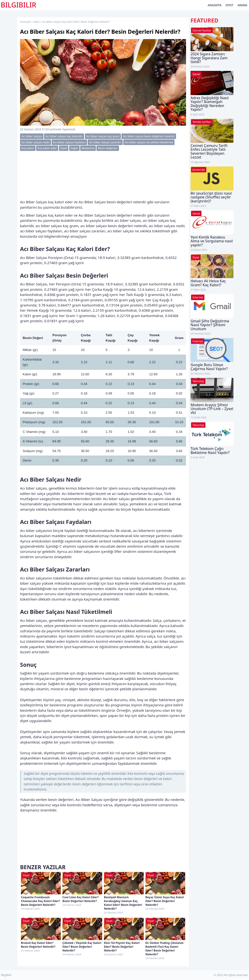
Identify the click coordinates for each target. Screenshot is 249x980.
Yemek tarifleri (202, 122)
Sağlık (74, 148)
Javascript (199, 170)
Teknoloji (198, 381)
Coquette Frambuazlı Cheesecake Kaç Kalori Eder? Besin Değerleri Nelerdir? (40, 901)
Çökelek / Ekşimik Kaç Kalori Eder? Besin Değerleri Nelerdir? (82, 947)
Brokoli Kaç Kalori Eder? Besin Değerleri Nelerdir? (38, 945)
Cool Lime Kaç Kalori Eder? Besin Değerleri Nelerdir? (80, 899)
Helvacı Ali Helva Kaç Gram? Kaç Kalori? (208, 283)
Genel (196, 74)
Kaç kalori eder (47, 148)
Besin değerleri (108, 148)
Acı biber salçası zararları (105, 142)
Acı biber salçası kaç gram (103, 136)
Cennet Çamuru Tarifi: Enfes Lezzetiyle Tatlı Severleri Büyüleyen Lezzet (209, 151)
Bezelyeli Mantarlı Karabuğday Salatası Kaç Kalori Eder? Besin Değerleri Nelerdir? (123, 903)
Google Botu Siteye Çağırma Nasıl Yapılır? (209, 367)
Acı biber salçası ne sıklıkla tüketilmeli (149, 142)
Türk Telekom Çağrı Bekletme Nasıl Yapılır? (210, 450)
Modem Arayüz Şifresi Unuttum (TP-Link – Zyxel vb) (212, 409)
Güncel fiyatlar (202, 30)
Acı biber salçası (32, 136)
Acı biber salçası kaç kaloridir (64, 136)
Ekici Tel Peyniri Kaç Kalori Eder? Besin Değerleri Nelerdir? (122, 947)
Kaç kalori (28, 148)
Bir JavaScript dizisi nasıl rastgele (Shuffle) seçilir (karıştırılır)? (211, 197)
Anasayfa (215, 5)
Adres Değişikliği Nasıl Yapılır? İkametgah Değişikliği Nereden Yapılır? (210, 104)
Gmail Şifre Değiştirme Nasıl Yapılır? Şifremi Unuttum (210, 325)
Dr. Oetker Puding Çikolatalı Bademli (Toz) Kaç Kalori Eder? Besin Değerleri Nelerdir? (164, 949)
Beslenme (88, 148)
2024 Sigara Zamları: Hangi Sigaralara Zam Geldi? (209, 58)
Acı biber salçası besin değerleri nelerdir (149, 136)
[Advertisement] (103, 175)
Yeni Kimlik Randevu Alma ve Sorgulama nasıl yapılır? (212, 241)
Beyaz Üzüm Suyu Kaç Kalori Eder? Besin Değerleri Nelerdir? (165, 901)
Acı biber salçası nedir (36, 142)
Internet (198, 297)
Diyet (230, 5)
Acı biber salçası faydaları (69, 142)
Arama (242, 5)
